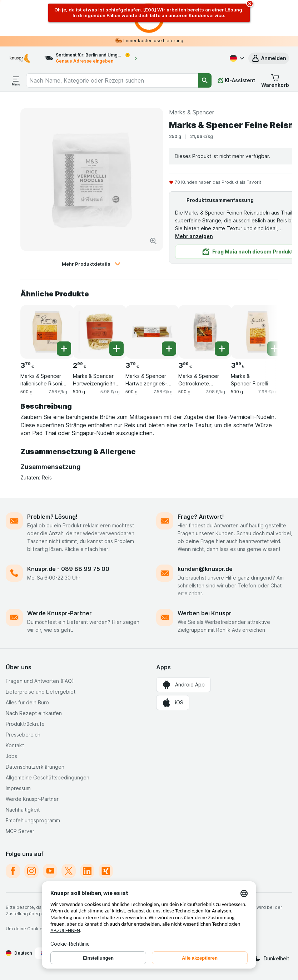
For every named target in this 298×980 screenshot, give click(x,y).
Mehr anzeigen (194, 236)
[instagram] (31, 871)
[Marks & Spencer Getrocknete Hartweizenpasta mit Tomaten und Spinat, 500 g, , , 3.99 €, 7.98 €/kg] (205, 332)
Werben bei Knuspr (205, 613)
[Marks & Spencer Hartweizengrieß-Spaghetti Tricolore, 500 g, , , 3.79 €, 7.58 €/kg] (152, 332)
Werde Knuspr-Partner (59, 613)
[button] (269, 58)
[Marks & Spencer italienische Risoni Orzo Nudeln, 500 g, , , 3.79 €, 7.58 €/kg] (47, 332)
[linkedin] (87, 871)
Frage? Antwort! (201, 517)
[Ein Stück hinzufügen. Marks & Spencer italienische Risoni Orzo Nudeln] (64, 349)
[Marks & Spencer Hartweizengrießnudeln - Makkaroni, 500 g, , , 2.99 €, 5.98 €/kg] (100, 332)
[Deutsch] (236, 58)
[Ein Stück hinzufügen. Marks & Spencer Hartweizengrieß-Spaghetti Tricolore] (169, 349)
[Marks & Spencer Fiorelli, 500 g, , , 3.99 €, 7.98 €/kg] (258, 332)
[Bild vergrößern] (153, 241)
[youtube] (50, 871)
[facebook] (13, 871)
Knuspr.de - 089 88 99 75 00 (68, 569)
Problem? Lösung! (52, 517)
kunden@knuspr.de (205, 569)
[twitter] (69, 871)
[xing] (106, 871)
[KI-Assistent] (236, 80)
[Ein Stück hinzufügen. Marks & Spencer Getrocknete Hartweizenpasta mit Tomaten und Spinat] (222, 349)
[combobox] (112, 80)
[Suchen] (205, 80)
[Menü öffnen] (16, 80)
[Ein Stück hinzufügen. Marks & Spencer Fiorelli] (274, 349)
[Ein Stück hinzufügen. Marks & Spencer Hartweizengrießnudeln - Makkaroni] (116, 349)
